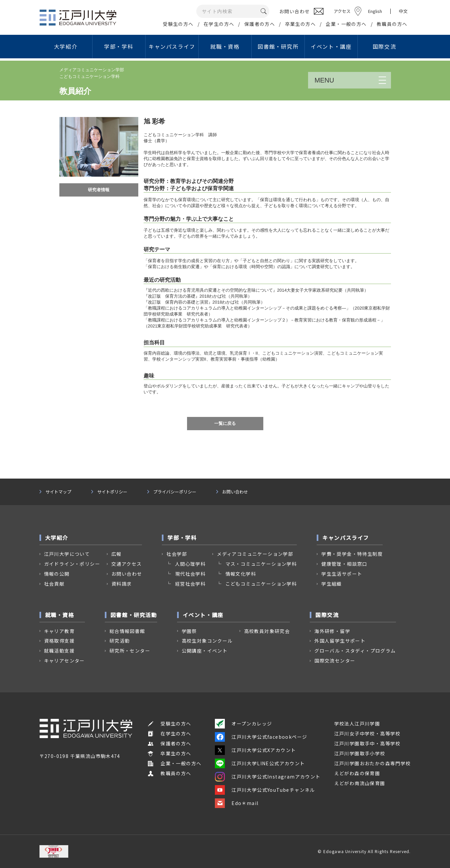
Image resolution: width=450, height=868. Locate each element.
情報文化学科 (241, 574)
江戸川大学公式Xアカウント (255, 750)
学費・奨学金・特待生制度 (352, 554)
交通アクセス (127, 564)
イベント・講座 (331, 46)
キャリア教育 (59, 631)
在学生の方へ (219, 24)
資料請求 (122, 584)
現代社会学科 (190, 574)
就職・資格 (225, 46)
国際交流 (384, 46)
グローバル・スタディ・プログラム (355, 651)
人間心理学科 (190, 564)
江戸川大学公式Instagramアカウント (268, 777)
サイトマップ (58, 492)
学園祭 (189, 631)
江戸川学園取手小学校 (360, 753)
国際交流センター (335, 661)
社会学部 (177, 554)
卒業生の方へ (300, 24)
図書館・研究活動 (134, 615)
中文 (403, 11)
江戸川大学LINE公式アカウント (260, 763)
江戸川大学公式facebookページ (261, 737)
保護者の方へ (260, 24)
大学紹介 (66, 46)
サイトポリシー (112, 492)
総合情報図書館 (127, 631)
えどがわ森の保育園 (357, 773)
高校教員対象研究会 (267, 631)
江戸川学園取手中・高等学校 (367, 743)
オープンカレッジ (243, 723)
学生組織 (332, 584)
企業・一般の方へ (346, 24)
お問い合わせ (235, 492)
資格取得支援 (59, 641)
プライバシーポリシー (175, 492)
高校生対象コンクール (207, 641)
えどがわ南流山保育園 (360, 783)
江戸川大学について (67, 554)
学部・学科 (119, 46)
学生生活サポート (342, 574)
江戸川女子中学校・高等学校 (367, 733)
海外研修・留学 (332, 631)
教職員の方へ (392, 24)
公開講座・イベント (205, 651)
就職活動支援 (59, 651)
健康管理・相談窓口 (344, 564)
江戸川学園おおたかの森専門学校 (373, 763)
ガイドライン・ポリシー (72, 564)
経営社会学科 (190, 584)
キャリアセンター (64, 661)
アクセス (342, 11)
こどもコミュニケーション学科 (261, 584)
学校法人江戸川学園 (357, 723)
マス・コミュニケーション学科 (261, 564)
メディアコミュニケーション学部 (255, 554)
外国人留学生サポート (340, 641)
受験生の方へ (178, 24)
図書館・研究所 (278, 46)
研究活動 (120, 641)
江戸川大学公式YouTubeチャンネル (265, 790)
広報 (117, 554)
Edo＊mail (237, 803)
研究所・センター (130, 651)
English (375, 11)
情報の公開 (57, 574)
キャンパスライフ (172, 46)
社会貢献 (54, 584)
